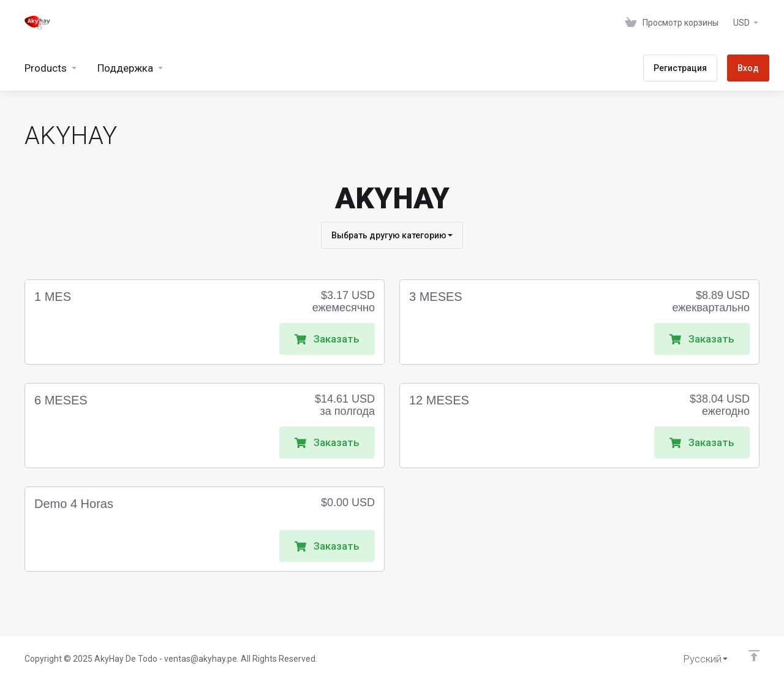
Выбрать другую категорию (392, 235)
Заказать (327, 339)
